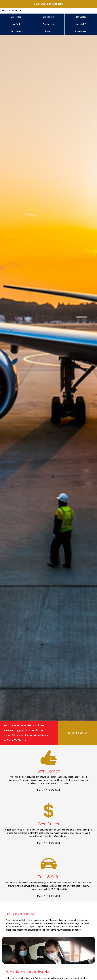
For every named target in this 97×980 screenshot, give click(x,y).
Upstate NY (81, 24)
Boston (48, 31)
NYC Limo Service (13, 11)
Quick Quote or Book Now (49, 4)
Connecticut (16, 17)
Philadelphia (81, 31)
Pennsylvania (48, 24)
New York (16, 24)
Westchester (16, 31)
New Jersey (81, 17)
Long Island (48, 17)
